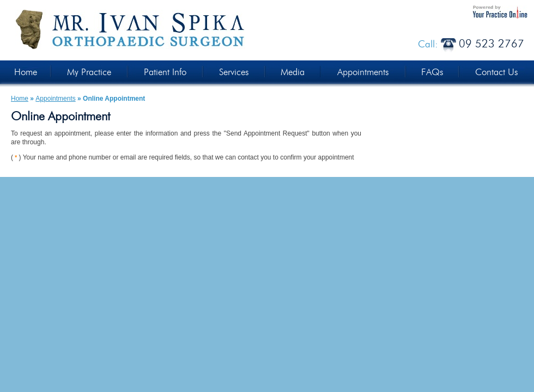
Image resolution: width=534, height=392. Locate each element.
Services (234, 72)
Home (26, 72)
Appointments (363, 72)
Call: (471, 45)
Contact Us (496, 72)
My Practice (89, 72)
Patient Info (165, 72)
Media (293, 72)
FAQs (432, 72)
